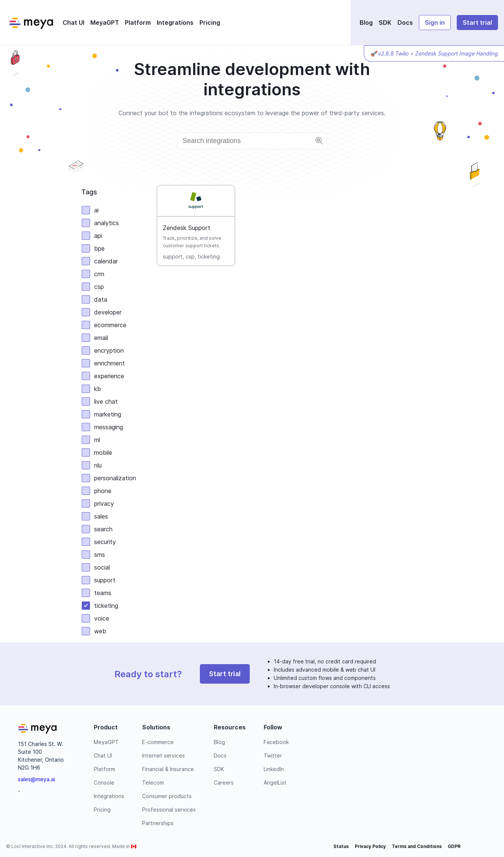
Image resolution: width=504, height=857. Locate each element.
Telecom (153, 783)
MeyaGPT (105, 23)
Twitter (273, 756)
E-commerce (158, 742)
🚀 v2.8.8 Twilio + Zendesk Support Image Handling (434, 53)
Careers (224, 783)
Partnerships (158, 823)
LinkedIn (274, 769)
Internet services (163, 756)
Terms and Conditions (417, 846)
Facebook (276, 742)
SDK (385, 23)
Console (104, 783)
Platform (138, 23)
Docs (405, 23)
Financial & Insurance (168, 769)
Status (341, 846)
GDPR (454, 846)
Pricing (210, 23)
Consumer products (167, 796)
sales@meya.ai (37, 779)
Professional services (169, 810)
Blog (366, 23)
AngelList (275, 783)
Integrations (175, 23)
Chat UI (73, 23)
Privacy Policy (370, 846)
